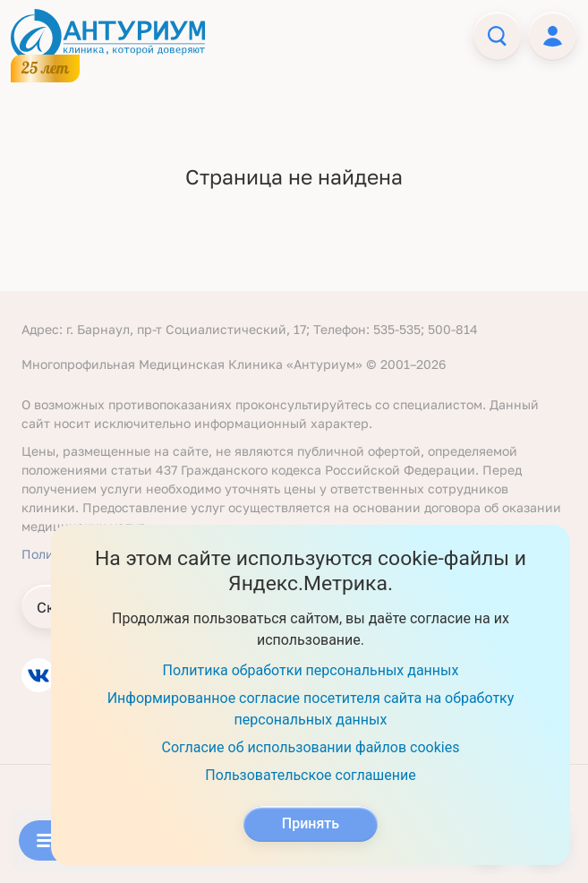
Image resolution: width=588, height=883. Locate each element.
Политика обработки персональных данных (311, 670)
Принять (311, 823)
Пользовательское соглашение (311, 775)
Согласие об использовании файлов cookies (311, 747)
